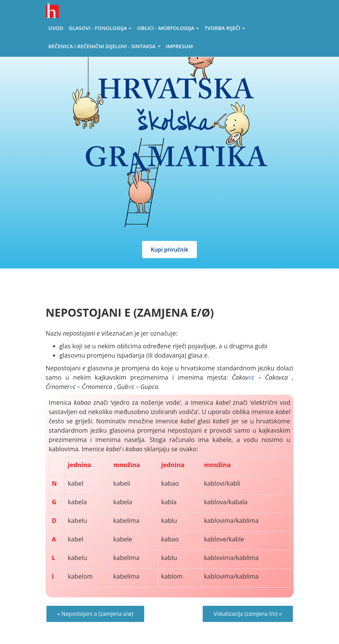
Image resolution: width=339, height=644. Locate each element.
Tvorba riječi (225, 28)
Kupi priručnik (169, 250)
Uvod (56, 28)
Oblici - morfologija (168, 28)
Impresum (179, 46)
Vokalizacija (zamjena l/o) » (248, 614)
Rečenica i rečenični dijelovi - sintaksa (104, 46)
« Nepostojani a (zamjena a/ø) (95, 614)
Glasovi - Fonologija (100, 28)
